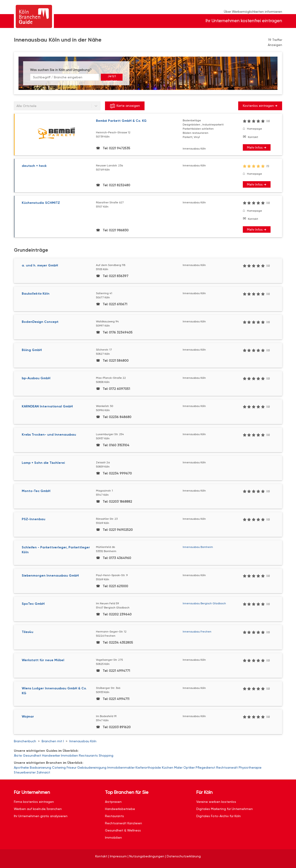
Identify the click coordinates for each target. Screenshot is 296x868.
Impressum (118, 856)
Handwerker (51, 755)
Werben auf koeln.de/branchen (38, 809)
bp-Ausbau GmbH (36, 378)
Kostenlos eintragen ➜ (260, 106)
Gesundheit (32, 755)
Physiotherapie (250, 767)
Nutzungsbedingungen (147, 856)
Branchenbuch (25, 741)
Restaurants (88, 755)
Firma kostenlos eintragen (34, 802)
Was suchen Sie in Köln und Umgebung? (61, 70)
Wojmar (28, 717)
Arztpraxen (113, 802)
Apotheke (21, 767)
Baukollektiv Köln (36, 294)
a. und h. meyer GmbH (40, 265)
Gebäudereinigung (92, 767)
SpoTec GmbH (33, 604)
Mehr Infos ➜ (257, 147)
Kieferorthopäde (148, 767)
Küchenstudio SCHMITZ (41, 203)
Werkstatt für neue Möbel (43, 660)
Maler (178, 767)
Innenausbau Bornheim (198, 547)
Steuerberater (25, 772)
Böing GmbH (32, 350)
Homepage (254, 129)
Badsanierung (40, 767)
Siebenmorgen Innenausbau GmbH (50, 576)
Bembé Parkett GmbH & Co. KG (121, 121)
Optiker (189, 767)
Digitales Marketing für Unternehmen (225, 809)
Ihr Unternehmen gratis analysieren (41, 816)
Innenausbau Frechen (197, 632)
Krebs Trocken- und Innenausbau (49, 435)
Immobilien (69, 755)
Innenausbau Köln (83, 741)
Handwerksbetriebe (120, 809)
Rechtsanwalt (227, 767)
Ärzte (18, 755)
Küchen (168, 767)
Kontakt (253, 137)
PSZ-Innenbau (34, 519)
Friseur (71, 767)
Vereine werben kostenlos (216, 802)
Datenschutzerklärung (184, 856)
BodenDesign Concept (40, 322)
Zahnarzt (43, 772)
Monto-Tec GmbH (36, 491)
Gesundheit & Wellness (123, 830)
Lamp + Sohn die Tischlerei (43, 463)
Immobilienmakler (121, 767)
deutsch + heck (34, 166)
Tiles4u (28, 632)
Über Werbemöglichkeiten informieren (253, 12)
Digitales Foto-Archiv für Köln (219, 816)
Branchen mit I (53, 741)
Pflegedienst (205, 767)
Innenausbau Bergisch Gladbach (204, 603)
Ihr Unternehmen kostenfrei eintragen (244, 21)
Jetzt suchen (112, 77)
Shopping (106, 755)
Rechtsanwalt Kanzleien (123, 823)
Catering (59, 767)
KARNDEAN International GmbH (47, 406)
